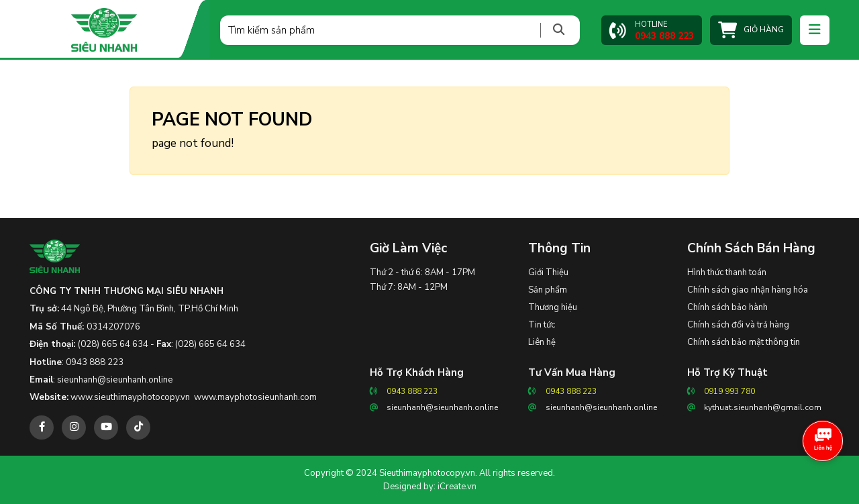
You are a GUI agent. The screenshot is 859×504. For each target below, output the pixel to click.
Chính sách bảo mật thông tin (744, 342)
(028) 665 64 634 (113, 344)
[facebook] (42, 427)
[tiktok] (138, 427)
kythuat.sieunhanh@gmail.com (763, 407)
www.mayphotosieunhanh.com (255, 397)
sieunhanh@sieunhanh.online (115, 380)
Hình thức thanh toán (727, 272)
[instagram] (74, 427)
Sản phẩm (548, 290)
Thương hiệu (553, 307)
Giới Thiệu (548, 272)
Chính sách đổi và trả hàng (738, 325)
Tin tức (542, 325)
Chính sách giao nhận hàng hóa (748, 290)
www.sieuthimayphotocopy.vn (130, 397)
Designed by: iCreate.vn (430, 487)
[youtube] (106, 427)
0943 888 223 (95, 362)
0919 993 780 (729, 391)
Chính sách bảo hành (727, 307)
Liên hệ (542, 342)
